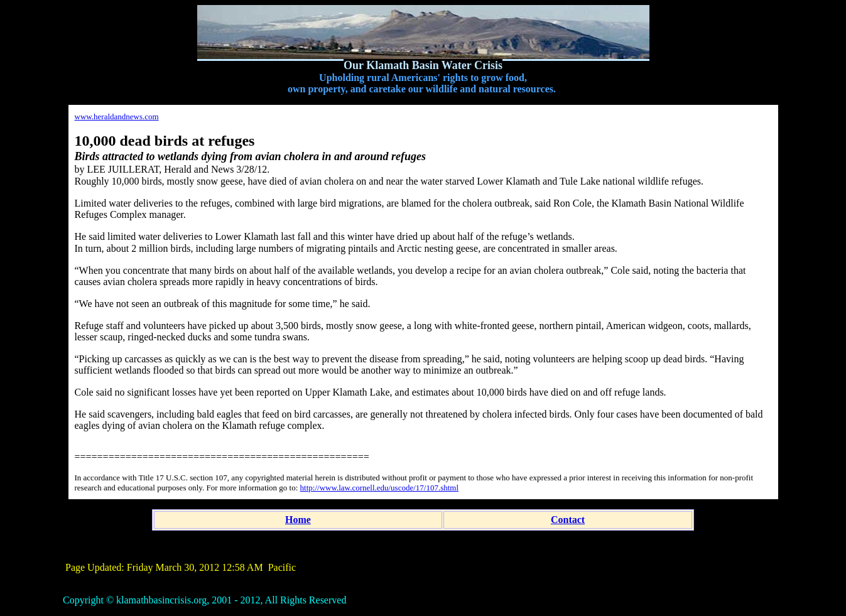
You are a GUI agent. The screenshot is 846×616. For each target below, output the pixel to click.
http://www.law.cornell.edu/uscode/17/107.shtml (380, 488)
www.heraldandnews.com (117, 116)
